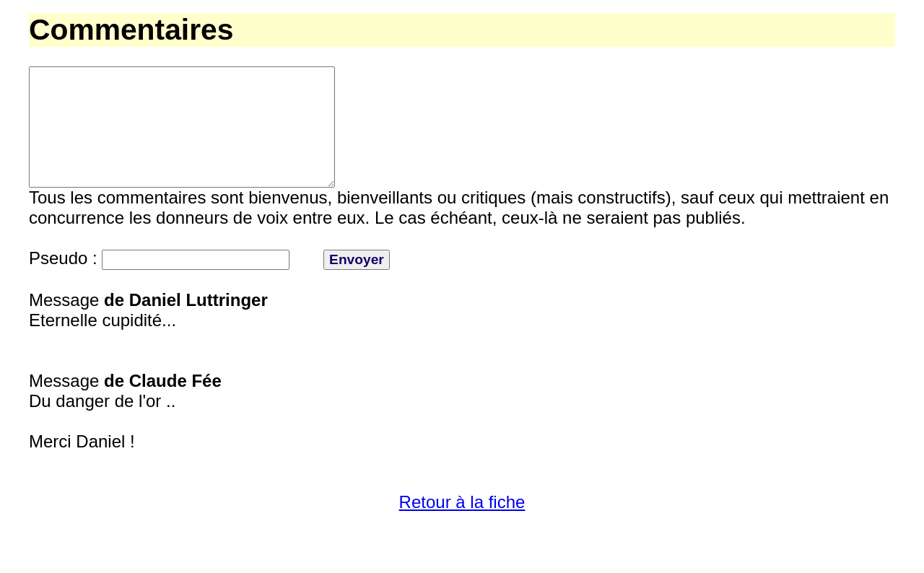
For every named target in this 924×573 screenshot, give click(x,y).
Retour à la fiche (462, 528)
